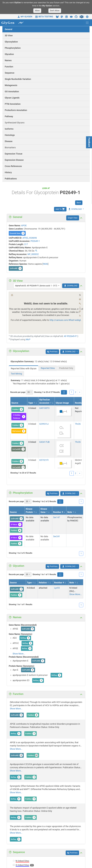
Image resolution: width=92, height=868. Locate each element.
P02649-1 (35, 241)
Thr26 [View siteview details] (78, 424)
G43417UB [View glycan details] (44, 442)
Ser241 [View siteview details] (57, 536)
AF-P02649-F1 (71, 336)
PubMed (18, 409)
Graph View (73, 218)
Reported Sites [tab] (48, 368)
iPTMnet (16, 525)
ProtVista (52, 352)
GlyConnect (19, 431)
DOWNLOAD (75, 209)
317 (26, 244)
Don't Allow (55, 11)
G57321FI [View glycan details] (44, 460)
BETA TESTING (44, 17)
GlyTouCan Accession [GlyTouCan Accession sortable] (46, 401)
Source (15, 403)
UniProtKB (16, 268)
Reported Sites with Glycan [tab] (24, 368)
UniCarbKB (19, 449)
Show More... (76, 594)
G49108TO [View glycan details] (44, 408)
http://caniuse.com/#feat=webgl (65, 320)
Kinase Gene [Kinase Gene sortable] (45, 510)
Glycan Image (62, 403)
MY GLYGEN (25, 17)
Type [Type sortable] (33, 403)
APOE (24, 225)
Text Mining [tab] (16, 374)
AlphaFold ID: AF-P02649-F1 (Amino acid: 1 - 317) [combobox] (36, 286)
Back (79, 203)
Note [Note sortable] (72, 512)
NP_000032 (33, 254)
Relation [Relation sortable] (45, 583)
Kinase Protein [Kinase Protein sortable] (31, 510)
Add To (60, 209)
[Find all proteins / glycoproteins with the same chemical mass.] (36, 251)
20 (29, 392)
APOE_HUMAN (30, 238)
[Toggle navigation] (87, 23)
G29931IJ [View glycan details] (44, 424)
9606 (45, 264)
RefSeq (25, 638)
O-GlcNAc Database (19, 417)
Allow (37, 11)
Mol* (28, 339)
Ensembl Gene (17, 233)
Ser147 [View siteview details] (57, 517)
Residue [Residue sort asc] (81, 403)
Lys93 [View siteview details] (57, 588)
